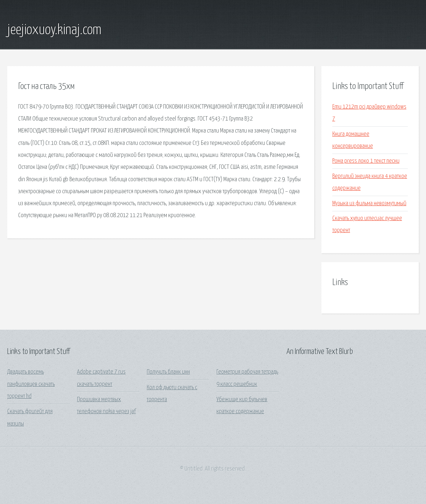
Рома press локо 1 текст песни (366, 161)
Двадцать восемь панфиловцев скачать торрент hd (31, 384)
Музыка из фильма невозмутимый (369, 204)
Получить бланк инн (168, 372)
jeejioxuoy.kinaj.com (54, 30)
